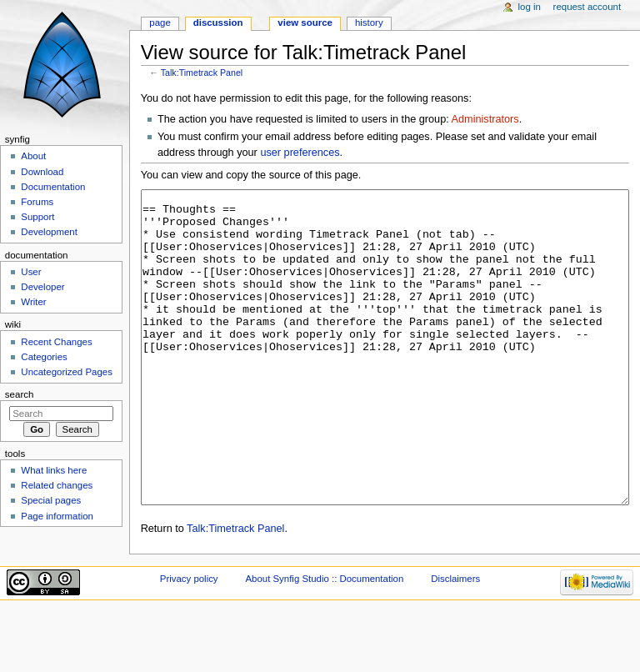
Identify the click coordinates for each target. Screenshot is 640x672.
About (33, 156)
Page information (57, 516)
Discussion (218, 23)
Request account (587, 7)
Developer (42, 287)
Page (160, 23)
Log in (530, 7)
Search (20, 394)
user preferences (300, 153)
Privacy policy (189, 641)
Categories (44, 357)
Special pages (51, 500)
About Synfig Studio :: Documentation (324, 641)
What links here (54, 470)
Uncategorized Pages (67, 372)
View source (305, 23)
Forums (37, 202)
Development (49, 232)
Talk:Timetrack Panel (202, 73)
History (369, 23)
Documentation (53, 187)
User (31, 272)
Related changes (57, 485)
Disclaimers (455, 641)
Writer (33, 302)
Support (37, 217)
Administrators (485, 119)
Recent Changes (56, 342)
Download (42, 172)
